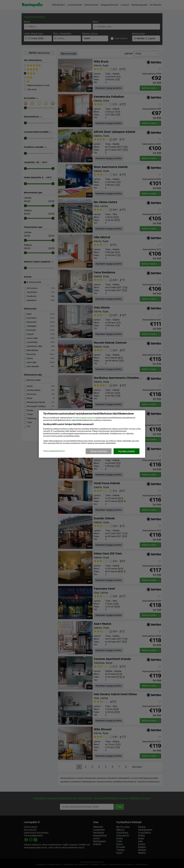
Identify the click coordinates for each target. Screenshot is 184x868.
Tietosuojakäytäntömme (54, 451)
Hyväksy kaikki (126, 451)
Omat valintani (99, 451)
